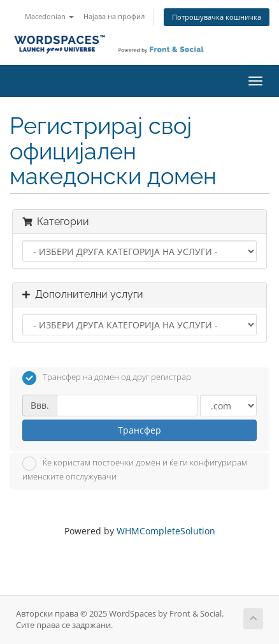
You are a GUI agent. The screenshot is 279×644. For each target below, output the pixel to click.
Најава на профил (114, 16)
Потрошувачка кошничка (217, 17)
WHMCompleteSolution (166, 531)
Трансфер (139, 430)
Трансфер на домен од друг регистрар (107, 378)
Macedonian (49, 16)
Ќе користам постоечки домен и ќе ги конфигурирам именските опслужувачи (135, 469)
